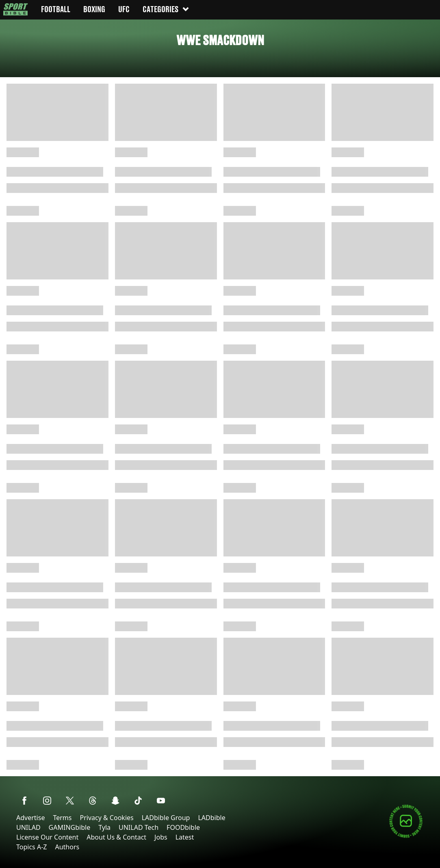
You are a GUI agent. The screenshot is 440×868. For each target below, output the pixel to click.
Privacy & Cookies (106, 818)
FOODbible (183, 827)
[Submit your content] (406, 837)
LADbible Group (166, 818)
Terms (62, 818)
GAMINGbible (70, 827)
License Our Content (47, 837)
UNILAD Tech (139, 827)
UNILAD (28, 827)
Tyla (104, 827)
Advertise (30, 818)
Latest (185, 837)
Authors (67, 847)
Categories (166, 9)
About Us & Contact (116, 837)
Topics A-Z (31, 847)
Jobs (161, 837)
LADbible (211, 818)
